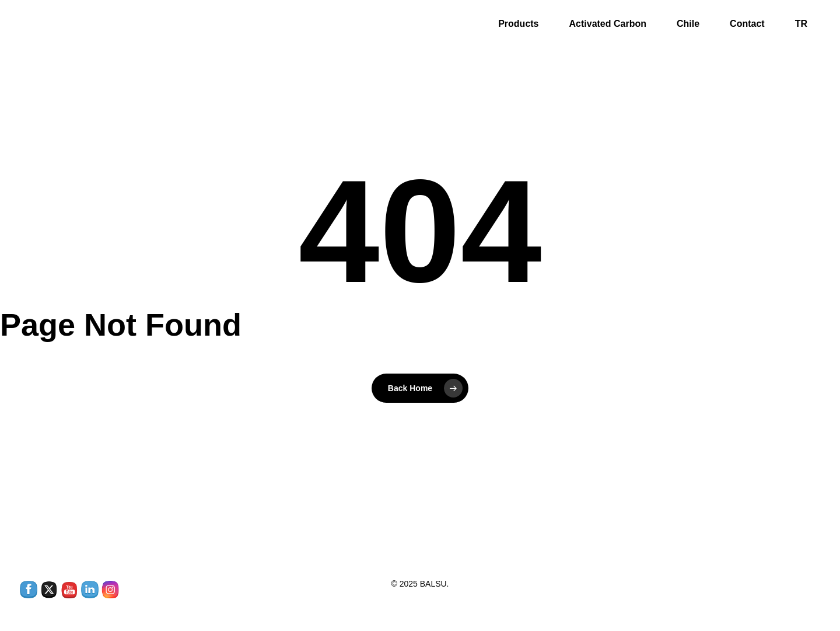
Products (518, 26)
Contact (747, 26)
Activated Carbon (608, 26)
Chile (688, 26)
